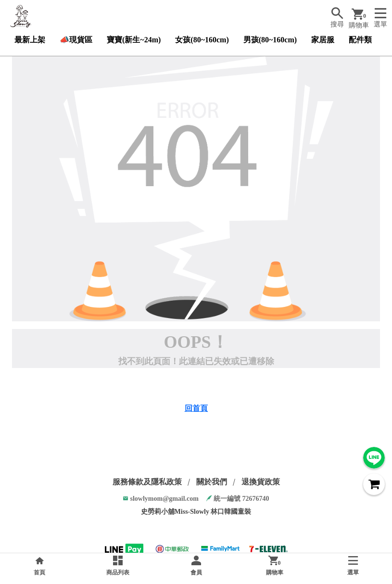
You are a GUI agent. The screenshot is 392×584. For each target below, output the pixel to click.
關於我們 (212, 482)
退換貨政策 (261, 482)
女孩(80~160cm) (202, 40)
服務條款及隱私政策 (147, 482)
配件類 (360, 40)
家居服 (323, 40)
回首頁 (196, 408)
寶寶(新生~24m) (134, 40)
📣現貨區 (76, 40)
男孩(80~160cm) (270, 40)
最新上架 (30, 40)
